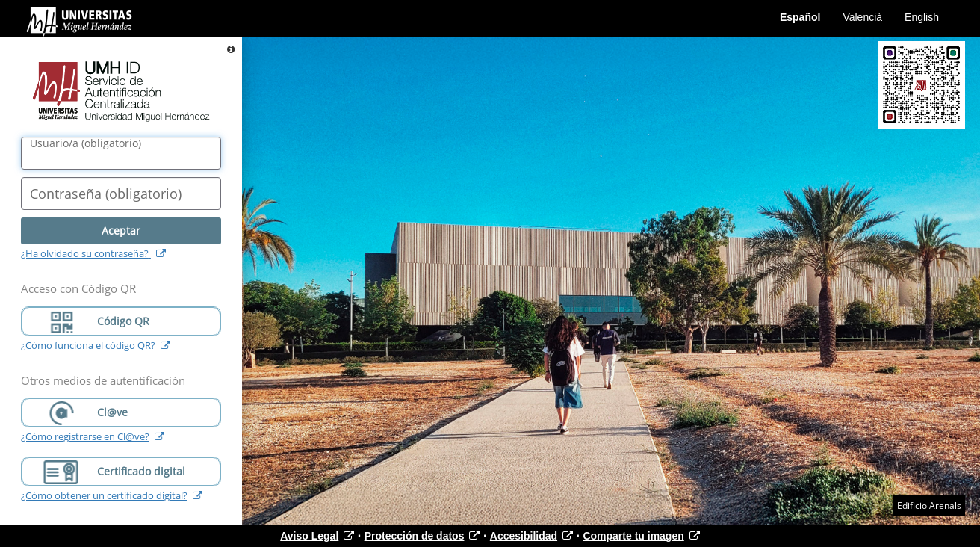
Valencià (862, 17)
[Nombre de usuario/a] (121, 153)
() (86, 143)
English (922, 17)
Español (800, 17)
